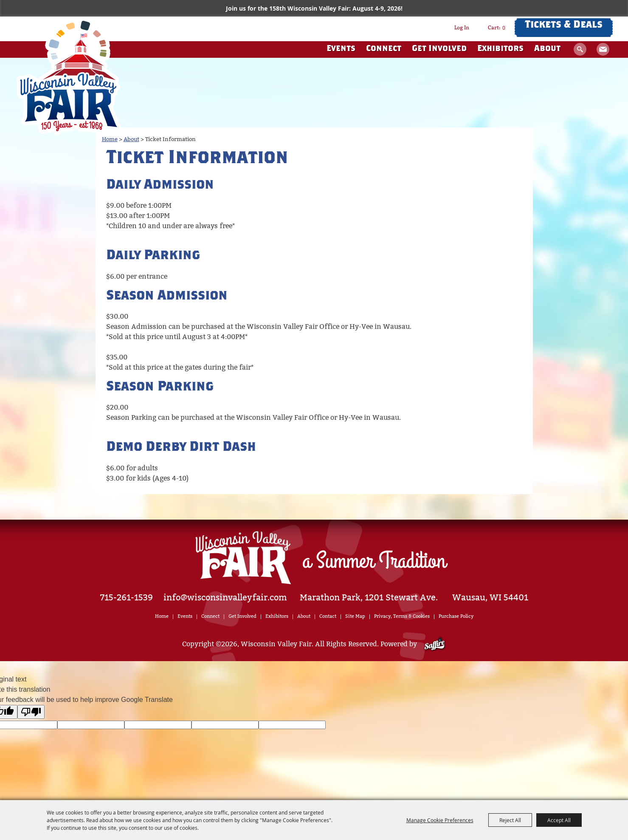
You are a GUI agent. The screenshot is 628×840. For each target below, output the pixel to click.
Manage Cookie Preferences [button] (440, 820)
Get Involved (439, 49)
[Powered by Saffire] (435, 644)
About (547, 49)
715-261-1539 (127, 597)
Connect (384, 49)
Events (341, 49)
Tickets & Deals (564, 25)
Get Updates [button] (603, 49)
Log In (462, 28)
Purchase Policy (456, 616)
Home (110, 139)
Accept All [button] (559, 820)
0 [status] (504, 28)
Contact (328, 616)
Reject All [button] (510, 820)
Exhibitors (500, 49)
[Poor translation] (31, 712)
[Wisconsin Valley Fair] (69, 76)
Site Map (355, 616)
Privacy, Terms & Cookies (402, 616)
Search (580, 49)
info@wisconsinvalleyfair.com (225, 597)
